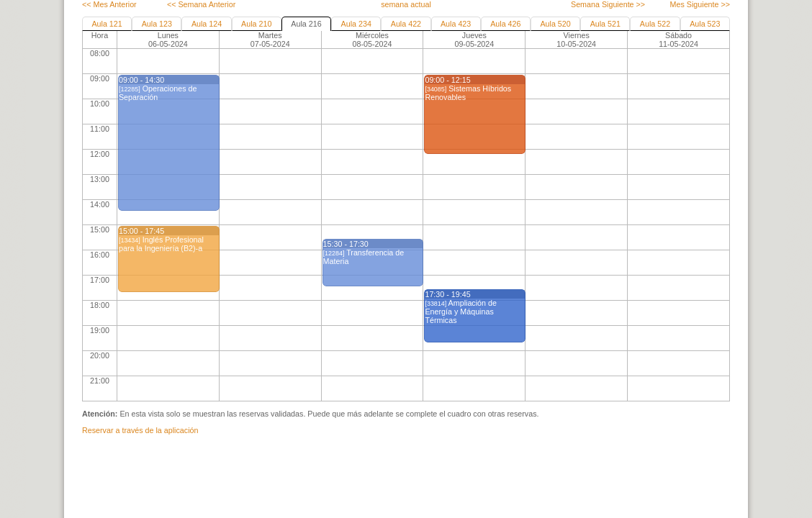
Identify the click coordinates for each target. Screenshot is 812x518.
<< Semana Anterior (201, 4)
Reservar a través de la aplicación (140, 430)
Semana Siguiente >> (608, 4)
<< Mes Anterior (109, 4)
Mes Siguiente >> (700, 4)
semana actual (406, 4)
